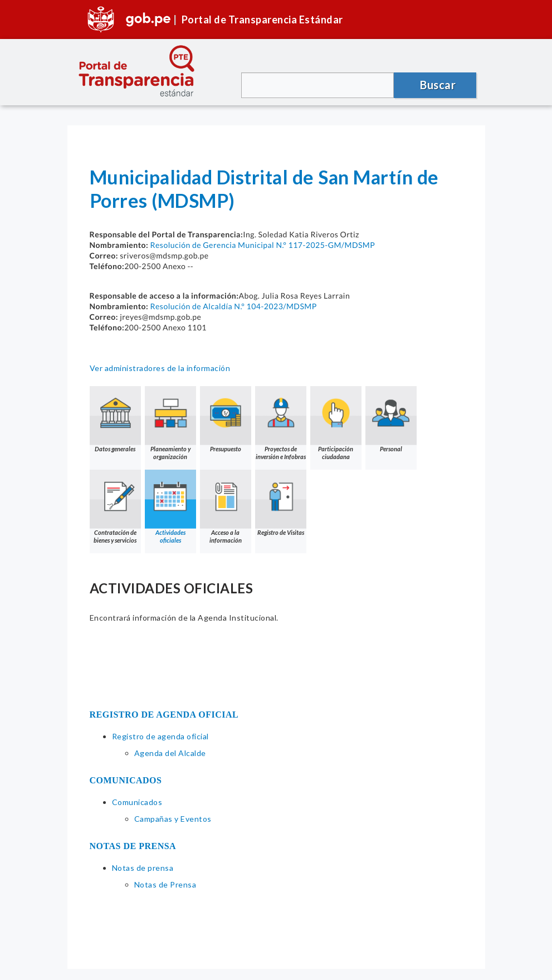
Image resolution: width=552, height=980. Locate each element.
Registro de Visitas (281, 503)
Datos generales (115, 419)
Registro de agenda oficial (160, 736)
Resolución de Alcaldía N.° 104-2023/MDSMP (233, 306)
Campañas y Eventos (173, 819)
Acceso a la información (226, 507)
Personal (391, 419)
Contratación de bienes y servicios (115, 507)
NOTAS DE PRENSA (133, 846)
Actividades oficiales (170, 507)
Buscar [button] (438, 85)
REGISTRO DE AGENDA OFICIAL (164, 715)
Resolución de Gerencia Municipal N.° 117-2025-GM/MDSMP (262, 245)
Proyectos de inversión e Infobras (281, 423)
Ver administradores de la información (160, 368)
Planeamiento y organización (170, 423)
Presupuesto (226, 419)
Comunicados (137, 802)
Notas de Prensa (165, 884)
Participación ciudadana (336, 423)
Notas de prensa (143, 868)
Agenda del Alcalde (170, 753)
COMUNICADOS (126, 780)
